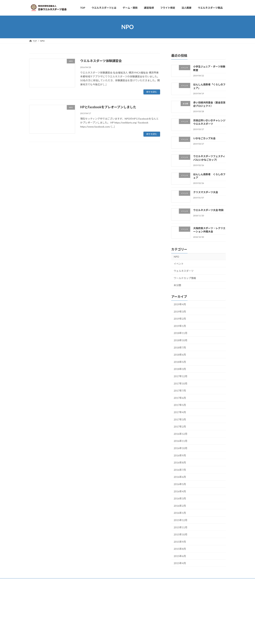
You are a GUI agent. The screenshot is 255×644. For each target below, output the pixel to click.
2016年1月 (180, 513)
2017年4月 (180, 412)
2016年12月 (181, 434)
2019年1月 (180, 326)
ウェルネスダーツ (184, 271)
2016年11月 (181, 441)
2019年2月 (180, 319)
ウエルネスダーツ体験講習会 (101, 61)
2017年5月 (180, 405)
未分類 (177, 285)
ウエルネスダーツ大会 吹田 (208, 210)
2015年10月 (181, 534)
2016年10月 (181, 448)
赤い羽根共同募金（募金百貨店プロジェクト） (209, 104)
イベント (179, 264)
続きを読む (152, 92)
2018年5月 (180, 362)
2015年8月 (180, 549)
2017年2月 (180, 427)
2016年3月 (180, 498)
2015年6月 (180, 556)
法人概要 (68, 582)
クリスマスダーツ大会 (206, 192)
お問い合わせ (86, 582)
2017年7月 (180, 391)
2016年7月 (180, 470)
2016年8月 (180, 463)
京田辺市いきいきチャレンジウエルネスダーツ (209, 122)
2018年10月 (181, 340)
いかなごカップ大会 (204, 138)
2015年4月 (180, 563)
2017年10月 (181, 383)
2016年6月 (180, 477)
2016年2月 (180, 506)
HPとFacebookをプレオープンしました (108, 107)
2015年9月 (180, 542)
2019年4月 (180, 304)
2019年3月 (180, 312)
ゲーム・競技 (50, 582)
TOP (35, 582)
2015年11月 (181, 527)
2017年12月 (181, 376)
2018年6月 (180, 355)
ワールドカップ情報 (185, 278)
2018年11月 (181, 333)
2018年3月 (180, 369)
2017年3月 (180, 419)
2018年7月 (180, 348)
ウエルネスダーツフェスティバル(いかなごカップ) (209, 158)
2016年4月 (180, 491)
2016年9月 (180, 455)
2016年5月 (180, 484)
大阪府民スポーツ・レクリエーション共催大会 (209, 230)
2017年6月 (180, 398)
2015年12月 (181, 520)
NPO (176, 257)
